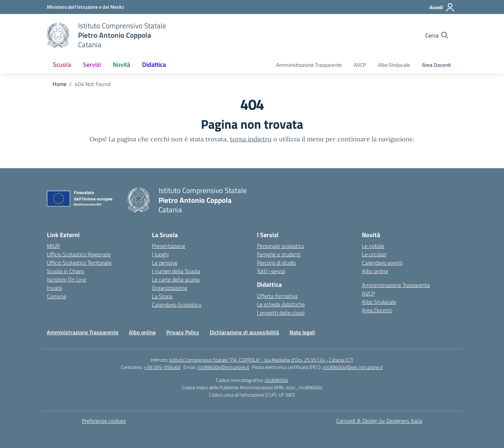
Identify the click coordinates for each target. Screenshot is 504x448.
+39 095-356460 (162, 367)
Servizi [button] (92, 65)
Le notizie (373, 246)
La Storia (162, 296)
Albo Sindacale (394, 65)
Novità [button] (121, 65)
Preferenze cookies (104, 421)
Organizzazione (170, 288)
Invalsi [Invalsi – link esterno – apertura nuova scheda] (54, 288)
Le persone (165, 263)
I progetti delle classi (281, 313)
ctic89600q (276, 380)
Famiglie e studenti (279, 254)
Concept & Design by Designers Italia (379, 421)
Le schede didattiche (281, 304)
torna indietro (251, 139)
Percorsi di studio (276, 263)
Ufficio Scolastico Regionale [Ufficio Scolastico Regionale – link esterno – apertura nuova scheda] (79, 254)
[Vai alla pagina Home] (59, 84)
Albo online (375, 271)
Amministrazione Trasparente (309, 65)
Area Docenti (437, 65)
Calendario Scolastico (177, 305)
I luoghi (160, 254)
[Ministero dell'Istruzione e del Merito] (85, 7)
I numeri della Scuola (176, 271)
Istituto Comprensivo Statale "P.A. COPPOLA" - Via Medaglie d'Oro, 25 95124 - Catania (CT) (261, 360)
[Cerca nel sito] (437, 35)
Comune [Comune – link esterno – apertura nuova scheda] (57, 296)
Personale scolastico (281, 246)
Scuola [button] (62, 65)
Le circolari (374, 254)
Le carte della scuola (176, 279)
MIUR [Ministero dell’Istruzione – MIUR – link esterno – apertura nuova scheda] (53, 246)
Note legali (302, 332)
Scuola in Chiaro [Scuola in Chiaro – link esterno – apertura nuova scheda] (65, 271)
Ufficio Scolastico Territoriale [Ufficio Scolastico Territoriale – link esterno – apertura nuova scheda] (79, 263)
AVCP (360, 65)
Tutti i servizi (271, 271)
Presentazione (169, 246)
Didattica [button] (154, 65)
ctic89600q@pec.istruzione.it (353, 367)
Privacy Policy (183, 332)
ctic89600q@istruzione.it (223, 367)
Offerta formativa (277, 296)
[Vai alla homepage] (58, 35)
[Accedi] (442, 7)
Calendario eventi (382, 263)
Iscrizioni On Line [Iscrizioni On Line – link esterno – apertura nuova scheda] (66, 279)
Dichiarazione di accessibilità (244, 332)
